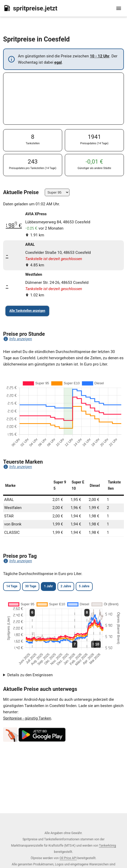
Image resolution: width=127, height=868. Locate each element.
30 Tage (31, 586)
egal (58, 62)
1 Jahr (48, 586)
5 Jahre (84, 586)
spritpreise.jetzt (30, 8)
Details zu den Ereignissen (30, 675)
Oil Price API (68, 858)
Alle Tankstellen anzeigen (27, 311)
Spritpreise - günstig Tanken (27, 718)
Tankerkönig (107, 846)
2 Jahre (66, 586)
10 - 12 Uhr (100, 56)
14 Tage (12, 586)
